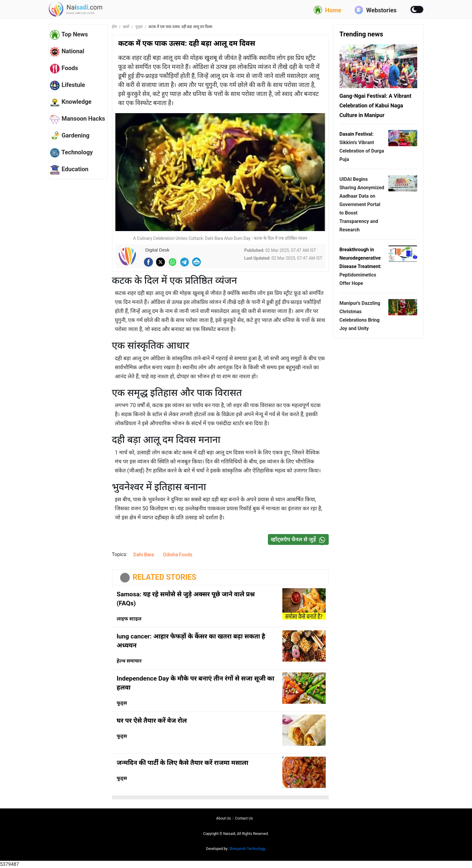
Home (328, 10)
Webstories (376, 10)
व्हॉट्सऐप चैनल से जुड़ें (300, 539)
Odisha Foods (178, 555)
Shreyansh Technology (247, 849)
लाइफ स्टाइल (129, 619)
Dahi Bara (144, 555)
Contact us (244, 818)
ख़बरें (126, 27)
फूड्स (139, 27)
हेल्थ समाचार (129, 661)
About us (224, 818)
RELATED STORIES (165, 577)
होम (115, 27)
